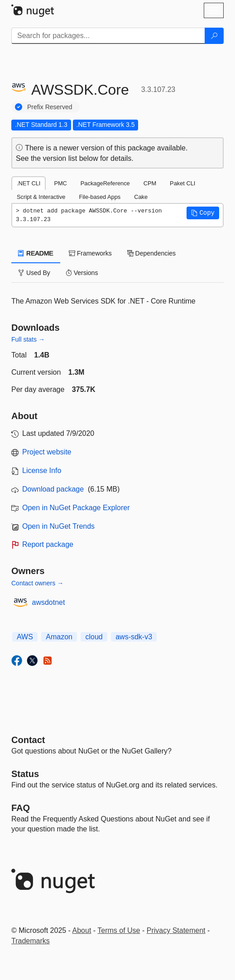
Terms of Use (119, 930)
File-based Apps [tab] (100, 197)
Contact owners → (37, 583)
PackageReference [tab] (105, 183)
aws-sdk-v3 (134, 637)
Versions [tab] (82, 273)
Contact (28, 740)
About (82, 930)
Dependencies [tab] (151, 253)
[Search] (214, 36)
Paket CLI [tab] (182, 183)
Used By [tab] (34, 273)
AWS (25, 637)
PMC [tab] (60, 183)
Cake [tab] (141, 197)
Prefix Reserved (50, 107)
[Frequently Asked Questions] (21, 808)
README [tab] (36, 253)
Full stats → (28, 339)
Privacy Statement (176, 930)
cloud (94, 637)
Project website (47, 452)
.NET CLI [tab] (29, 183)
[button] (203, 213)
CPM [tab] (150, 183)
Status (25, 774)
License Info (42, 471)
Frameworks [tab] (90, 253)
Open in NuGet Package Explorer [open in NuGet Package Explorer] (76, 508)
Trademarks (31, 941)
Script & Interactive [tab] (41, 197)
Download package (53, 489)
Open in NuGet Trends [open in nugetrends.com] (58, 526)
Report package (48, 544)
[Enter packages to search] (108, 36)
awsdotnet (49, 602)
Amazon (59, 637)
